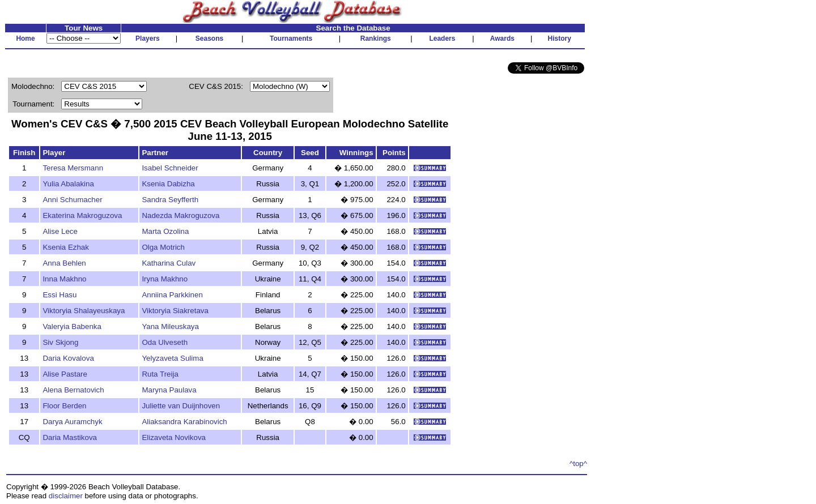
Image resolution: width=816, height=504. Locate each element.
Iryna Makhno (165, 279)
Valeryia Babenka (72, 326)
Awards (502, 39)
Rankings (376, 39)
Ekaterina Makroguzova (82, 215)
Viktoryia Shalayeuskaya (84, 311)
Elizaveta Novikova (174, 437)
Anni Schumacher (72, 200)
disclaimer (66, 496)
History (560, 39)
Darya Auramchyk (72, 422)
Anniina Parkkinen (172, 295)
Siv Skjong (60, 342)
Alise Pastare (65, 374)
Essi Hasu (59, 295)
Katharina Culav (169, 263)
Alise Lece (60, 231)
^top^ (578, 464)
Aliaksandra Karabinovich (184, 422)
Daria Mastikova (70, 437)
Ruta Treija (160, 374)
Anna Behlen (64, 263)
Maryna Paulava (169, 390)
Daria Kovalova (68, 358)
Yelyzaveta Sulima (172, 358)
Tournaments (291, 39)
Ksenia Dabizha (168, 184)
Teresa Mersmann (73, 168)
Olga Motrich (163, 247)
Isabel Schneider (170, 168)
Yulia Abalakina (68, 184)
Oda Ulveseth (165, 342)
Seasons (209, 39)
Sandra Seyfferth (170, 200)
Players (148, 39)
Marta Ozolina (165, 231)
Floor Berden (64, 406)
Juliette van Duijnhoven (181, 406)
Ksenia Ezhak (66, 247)
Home (25, 39)
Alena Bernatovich (73, 390)
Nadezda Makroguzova (180, 215)
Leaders (442, 39)
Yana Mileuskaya (170, 326)
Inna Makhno (64, 279)
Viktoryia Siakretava (175, 311)
